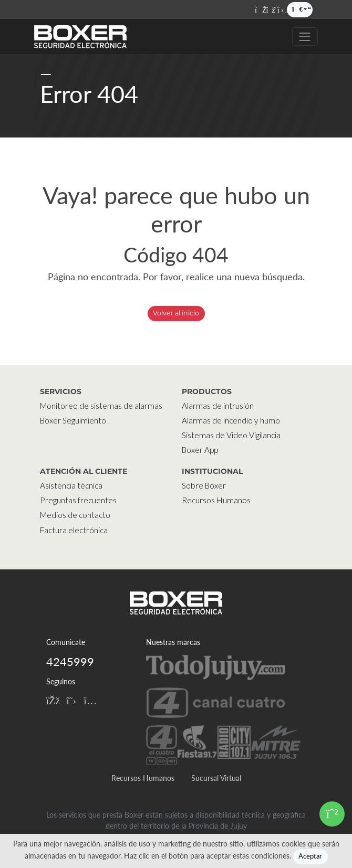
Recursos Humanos (216, 500)
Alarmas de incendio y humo (231, 420)
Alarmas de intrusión (218, 406)
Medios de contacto (75, 515)
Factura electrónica (74, 530)
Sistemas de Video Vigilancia (231, 435)
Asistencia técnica (71, 485)
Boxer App (200, 450)
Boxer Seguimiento (73, 420)
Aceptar (310, 856)
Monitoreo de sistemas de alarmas (101, 406)
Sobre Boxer (204, 485)
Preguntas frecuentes (78, 500)
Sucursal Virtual (216, 778)
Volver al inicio (176, 313)
